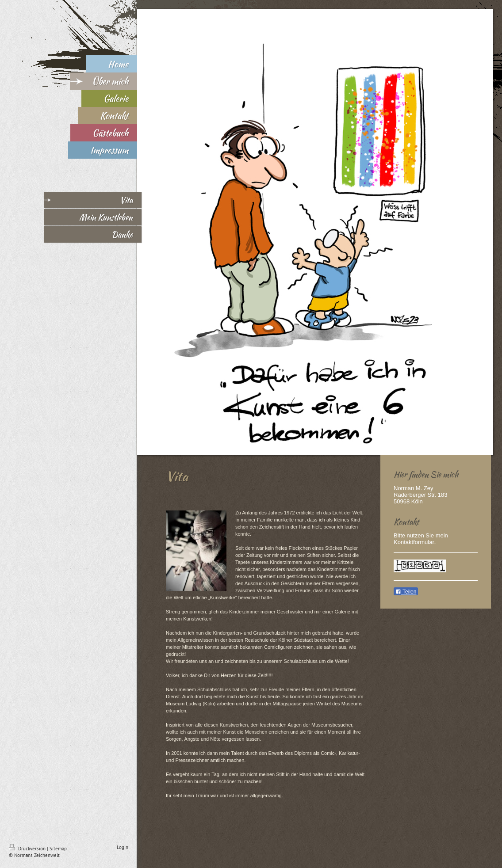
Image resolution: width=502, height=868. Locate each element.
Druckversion (28, 849)
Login (123, 847)
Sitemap (58, 849)
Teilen (406, 592)
